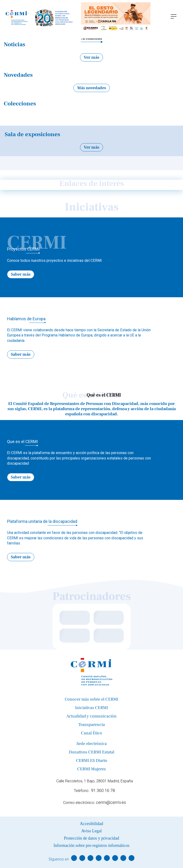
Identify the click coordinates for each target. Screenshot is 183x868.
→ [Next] (99, 223)
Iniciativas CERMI (91, 708)
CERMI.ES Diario (92, 761)
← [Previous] (84, 223)
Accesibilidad (92, 824)
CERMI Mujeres (91, 769)
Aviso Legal (91, 831)
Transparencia (92, 725)
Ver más (91, 57)
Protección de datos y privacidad (92, 838)
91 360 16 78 (103, 790)
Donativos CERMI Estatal (91, 752)
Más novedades (92, 88)
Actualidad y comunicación (91, 716)
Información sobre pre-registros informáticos (91, 845)
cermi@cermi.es (111, 802)
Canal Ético (91, 733)
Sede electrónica (92, 744)
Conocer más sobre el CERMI (91, 699)
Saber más (21, 274)
